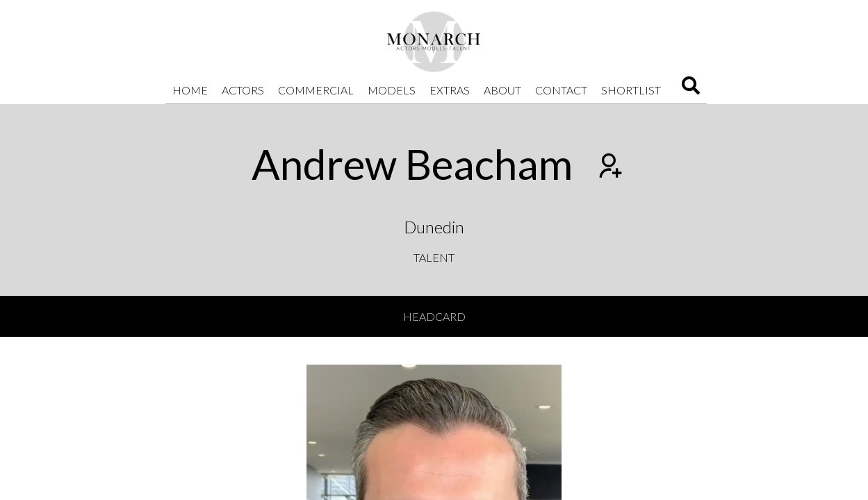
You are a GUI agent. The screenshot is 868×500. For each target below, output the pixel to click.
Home (190, 90)
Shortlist (631, 90)
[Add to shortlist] (609, 167)
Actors (243, 90)
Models (392, 90)
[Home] (434, 42)
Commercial (316, 90)
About (502, 90)
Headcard (434, 316)
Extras (450, 90)
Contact (561, 90)
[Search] (691, 90)
